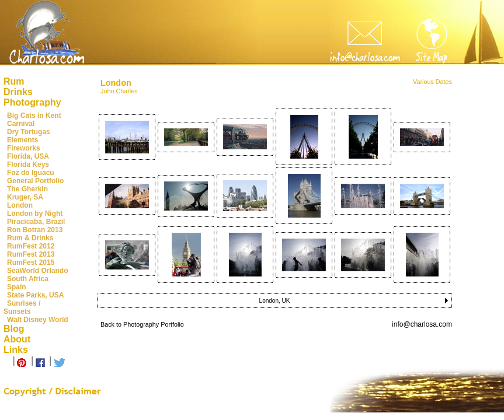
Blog (14, 329)
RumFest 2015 (31, 262)
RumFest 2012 (31, 246)
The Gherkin (27, 189)
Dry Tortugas (29, 132)
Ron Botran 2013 (35, 230)
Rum (14, 81)
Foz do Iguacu (31, 173)
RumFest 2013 (31, 254)
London (20, 205)
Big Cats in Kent (34, 116)
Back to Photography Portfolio (142, 324)
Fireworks (24, 148)
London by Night (35, 213)
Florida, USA (28, 156)
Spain (17, 287)
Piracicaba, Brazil (36, 222)
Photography (32, 102)
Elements (22, 140)
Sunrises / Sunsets (22, 307)
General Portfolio (35, 181)
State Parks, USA (35, 295)
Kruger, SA (25, 197)
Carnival (21, 124)
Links (16, 350)
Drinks (18, 92)
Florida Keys (28, 164)
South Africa (28, 279)
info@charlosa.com (422, 324)
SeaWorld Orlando (37, 271)
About (17, 339)
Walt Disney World (38, 320)
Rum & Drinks (30, 238)
